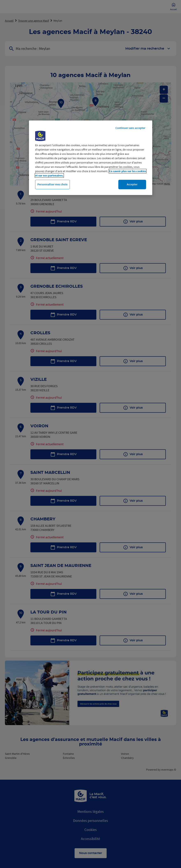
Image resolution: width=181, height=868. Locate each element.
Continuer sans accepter (130, 128)
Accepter (132, 184)
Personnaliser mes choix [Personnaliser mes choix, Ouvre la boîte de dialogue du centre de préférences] (52, 184)
